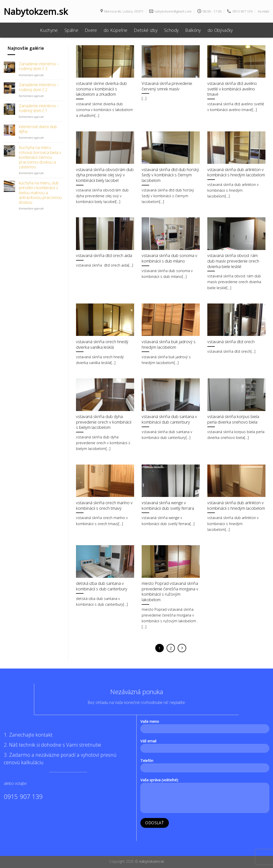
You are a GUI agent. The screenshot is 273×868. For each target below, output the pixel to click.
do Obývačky (220, 30)
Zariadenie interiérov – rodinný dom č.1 (39, 108)
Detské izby (146, 30)
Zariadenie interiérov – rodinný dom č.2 (39, 87)
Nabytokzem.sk (35, 11)
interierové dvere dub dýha (38, 129)
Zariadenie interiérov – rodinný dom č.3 (39, 66)
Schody (171, 30)
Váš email (205, 747)
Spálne (71, 30)
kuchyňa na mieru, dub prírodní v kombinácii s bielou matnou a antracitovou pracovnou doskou (40, 193)
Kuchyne (49, 30)
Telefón (205, 767)
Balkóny (193, 30)
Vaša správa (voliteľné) (205, 797)
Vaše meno (205, 728)
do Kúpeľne (116, 30)
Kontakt (264, 11)
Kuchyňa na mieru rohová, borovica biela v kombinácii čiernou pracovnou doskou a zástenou (40, 157)
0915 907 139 (23, 796)
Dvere (91, 30)
